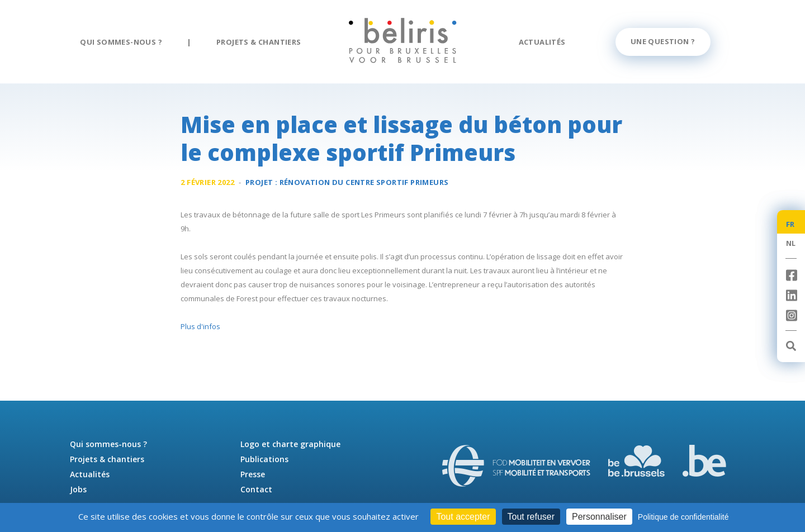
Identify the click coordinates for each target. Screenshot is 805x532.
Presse (253, 474)
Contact (256, 489)
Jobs (78, 489)
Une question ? (663, 41)
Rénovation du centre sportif (364, 182)
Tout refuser (531, 517)
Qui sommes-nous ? (121, 42)
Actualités (542, 42)
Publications (264, 459)
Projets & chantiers (259, 42)
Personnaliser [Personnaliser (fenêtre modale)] (599, 517)
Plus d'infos (200, 326)
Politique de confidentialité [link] (683, 517)
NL (791, 243)
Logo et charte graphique (290, 444)
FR (790, 224)
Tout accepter (463, 517)
